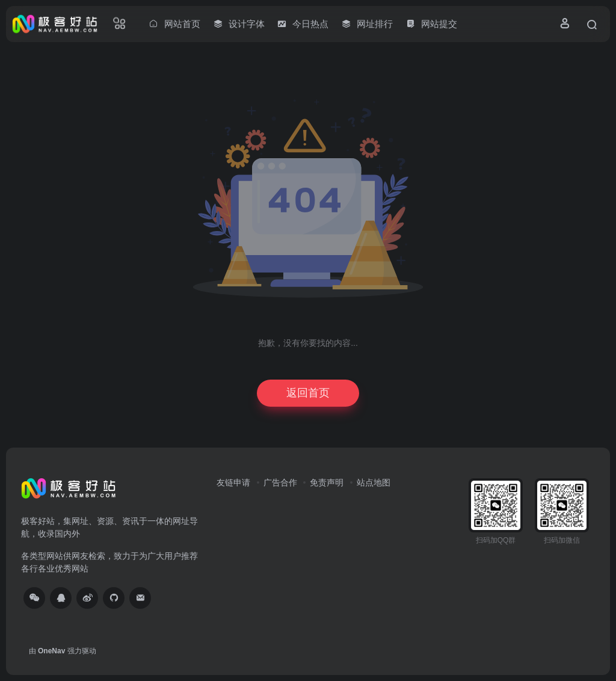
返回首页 (308, 393)
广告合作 (280, 482)
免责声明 (327, 482)
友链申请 (233, 482)
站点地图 (374, 482)
